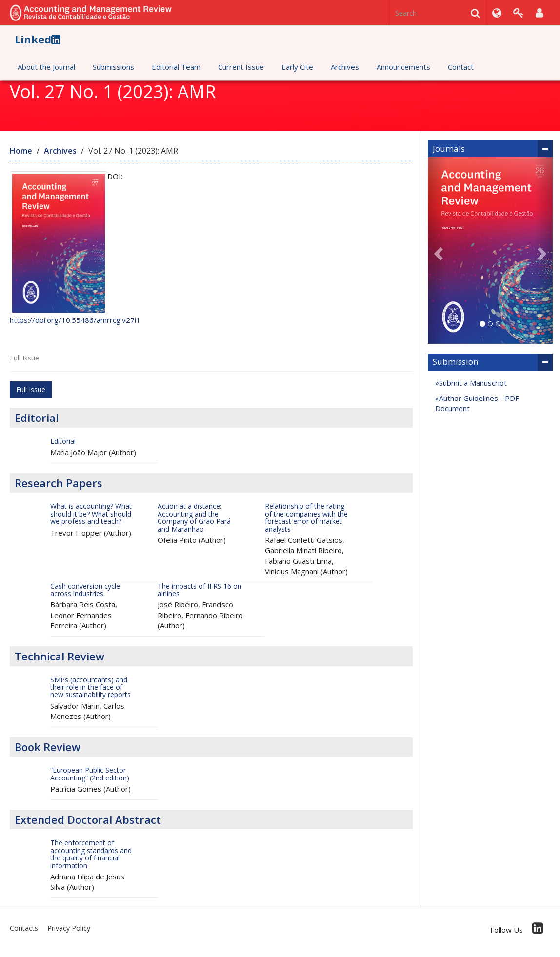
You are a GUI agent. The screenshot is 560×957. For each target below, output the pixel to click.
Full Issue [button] (31, 389)
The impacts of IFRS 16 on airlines (200, 590)
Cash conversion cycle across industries (85, 590)
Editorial (63, 441)
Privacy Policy (69, 928)
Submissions (113, 67)
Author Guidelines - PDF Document (477, 403)
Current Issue (241, 67)
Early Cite (297, 67)
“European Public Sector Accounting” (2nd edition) (90, 774)
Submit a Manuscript (473, 383)
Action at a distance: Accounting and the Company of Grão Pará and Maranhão (194, 517)
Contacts (24, 928)
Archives (345, 67)
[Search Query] (438, 13)
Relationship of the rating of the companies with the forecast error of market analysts (306, 517)
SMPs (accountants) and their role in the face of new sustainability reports (90, 687)
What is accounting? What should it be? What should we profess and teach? (91, 514)
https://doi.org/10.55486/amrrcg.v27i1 (75, 320)
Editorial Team (176, 67)
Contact (461, 67)
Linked (38, 39)
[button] (437, 250)
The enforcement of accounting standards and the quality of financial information (91, 854)
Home (21, 151)
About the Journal (46, 67)
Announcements (403, 67)
